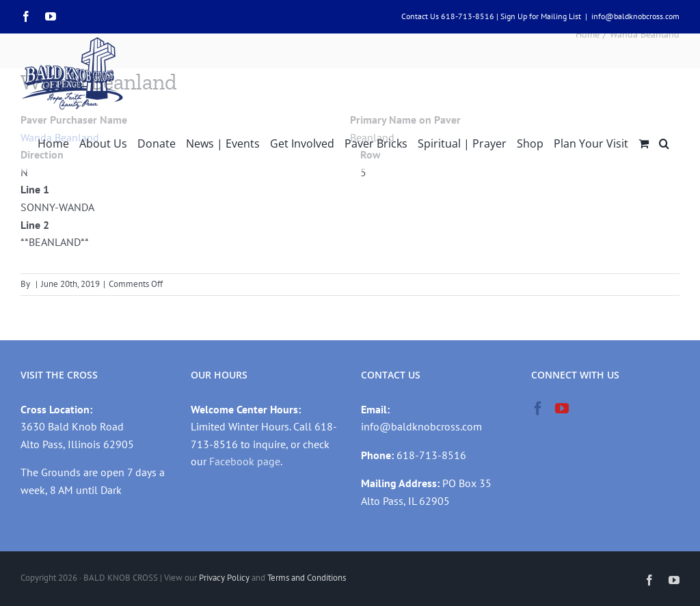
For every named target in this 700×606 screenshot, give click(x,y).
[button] (664, 142)
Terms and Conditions (307, 578)
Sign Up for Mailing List (541, 16)
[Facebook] (538, 409)
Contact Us (420, 16)
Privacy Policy (224, 578)
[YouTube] (562, 409)
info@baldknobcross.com (635, 16)
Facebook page (245, 461)
